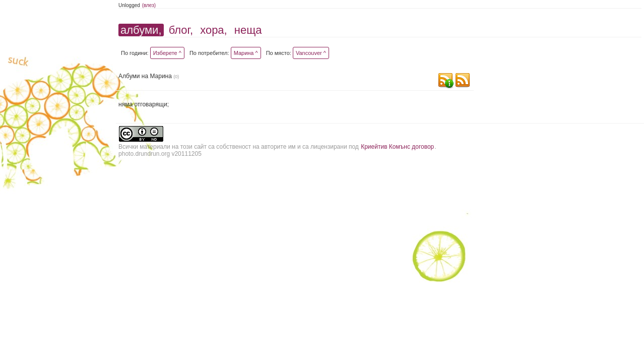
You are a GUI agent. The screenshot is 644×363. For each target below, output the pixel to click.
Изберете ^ (167, 53)
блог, (181, 30)
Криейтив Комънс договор (397, 147)
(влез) (149, 5)
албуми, (141, 30)
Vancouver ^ (311, 53)
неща (248, 30)
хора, (214, 30)
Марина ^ (246, 53)
